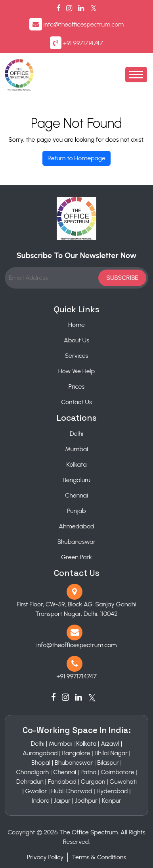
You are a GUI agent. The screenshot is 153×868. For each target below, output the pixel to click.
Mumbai (76, 449)
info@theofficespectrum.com (84, 24)
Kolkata (77, 464)
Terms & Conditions (99, 857)
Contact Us (76, 402)
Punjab (76, 511)
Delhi (76, 434)
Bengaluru (76, 480)
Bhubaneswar (76, 542)
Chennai (76, 495)
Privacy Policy (45, 857)
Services (76, 356)
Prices (77, 387)
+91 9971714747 (83, 43)
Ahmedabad (76, 526)
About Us (76, 340)
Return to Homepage (76, 158)
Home (76, 325)
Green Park (76, 557)
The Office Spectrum (88, 832)
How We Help (76, 371)
